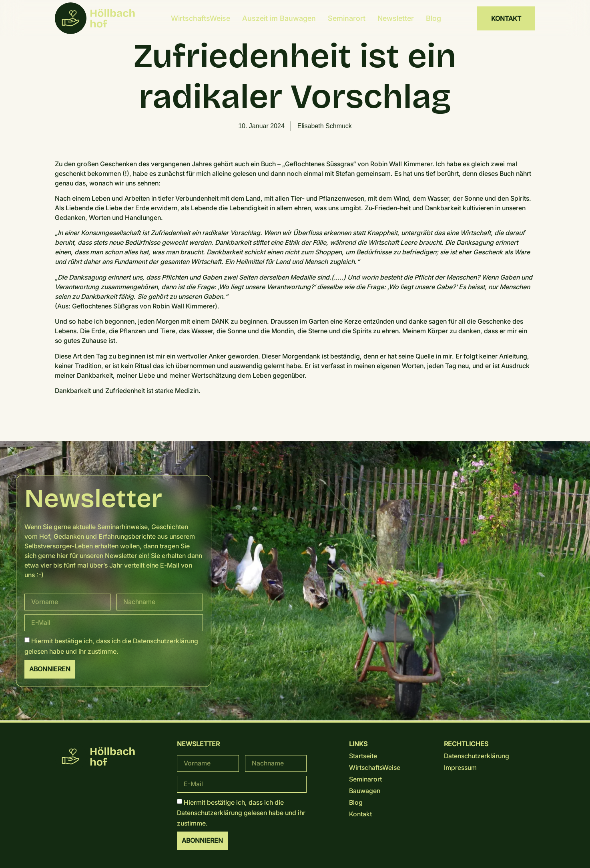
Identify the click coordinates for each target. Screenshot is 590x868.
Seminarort (347, 18)
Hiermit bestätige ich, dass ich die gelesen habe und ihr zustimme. (241, 813)
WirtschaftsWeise (201, 18)
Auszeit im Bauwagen (279, 18)
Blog (433, 18)
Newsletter (396, 18)
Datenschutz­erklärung (166, 641)
